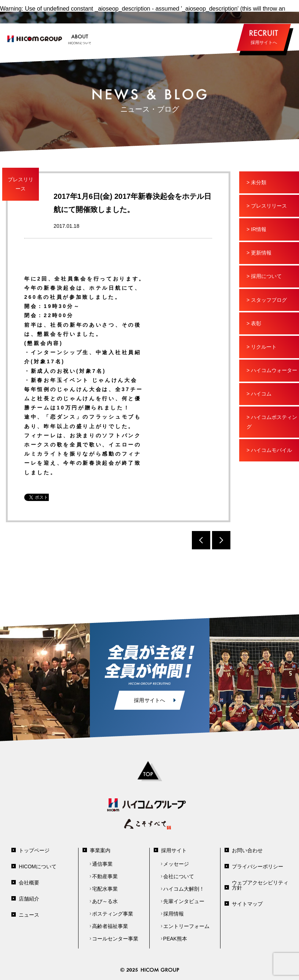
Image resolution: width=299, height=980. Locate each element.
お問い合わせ (247, 850)
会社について (179, 876)
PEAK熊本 (175, 939)
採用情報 (174, 914)
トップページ (34, 850)
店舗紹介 (29, 899)
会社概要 (29, 883)
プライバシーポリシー (258, 866)
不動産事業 (105, 876)
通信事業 (102, 864)
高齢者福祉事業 (110, 926)
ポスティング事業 (113, 914)
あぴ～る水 (105, 901)
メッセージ (176, 864)
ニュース (29, 915)
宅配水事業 (105, 889)
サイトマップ (247, 904)
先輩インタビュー (184, 901)
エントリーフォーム (186, 926)
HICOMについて (38, 866)
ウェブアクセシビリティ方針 (260, 885)
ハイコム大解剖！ (184, 889)
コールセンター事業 (115, 939)
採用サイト (174, 850)
